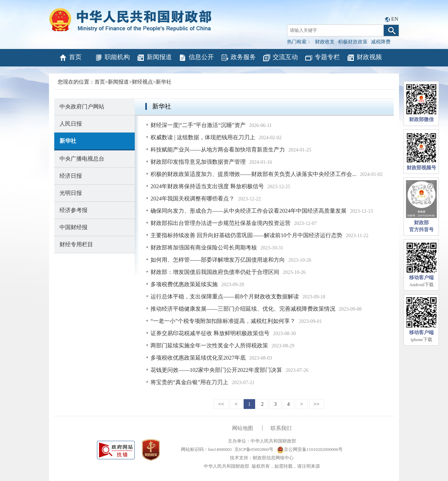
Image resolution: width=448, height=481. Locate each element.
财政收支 (325, 42)
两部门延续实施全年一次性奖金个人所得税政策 (209, 345)
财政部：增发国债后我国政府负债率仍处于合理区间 (215, 272)
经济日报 (71, 176)
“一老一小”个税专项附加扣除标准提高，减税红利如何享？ (223, 321)
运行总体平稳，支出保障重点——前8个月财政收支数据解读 (225, 296)
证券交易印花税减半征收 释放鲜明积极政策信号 (210, 333)
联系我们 (281, 428)
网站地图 (243, 428)
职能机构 (112, 58)
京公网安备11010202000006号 (310, 449)
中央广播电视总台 (82, 159)
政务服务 (238, 58)
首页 (70, 58)
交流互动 (280, 58)
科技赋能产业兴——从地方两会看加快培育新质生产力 (218, 150)
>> (317, 404)
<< (221, 404)
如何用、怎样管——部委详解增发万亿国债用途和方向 (218, 260)
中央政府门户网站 (82, 107)
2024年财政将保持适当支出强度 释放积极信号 (207, 186)
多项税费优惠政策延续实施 (184, 284)
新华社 (164, 82)
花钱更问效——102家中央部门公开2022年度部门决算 (216, 370)
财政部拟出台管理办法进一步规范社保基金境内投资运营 (220, 223)
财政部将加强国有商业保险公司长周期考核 (204, 247)
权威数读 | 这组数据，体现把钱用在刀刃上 (203, 137)
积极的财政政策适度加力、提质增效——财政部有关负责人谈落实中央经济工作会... (253, 174)
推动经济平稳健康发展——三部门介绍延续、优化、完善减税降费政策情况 (243, 309)
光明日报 (71, 193)
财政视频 (364, 58)
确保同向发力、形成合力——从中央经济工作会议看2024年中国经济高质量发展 (248, 211)
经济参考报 (73, 210)
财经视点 (142, 82)
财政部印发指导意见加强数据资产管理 (198, 162)
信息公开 (196, 58)
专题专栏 (322, 58)
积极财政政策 (353, 42)
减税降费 (381, 42)
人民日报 (71, 124)
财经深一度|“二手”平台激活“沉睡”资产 (198, 125)
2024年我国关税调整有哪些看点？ (192, 199)
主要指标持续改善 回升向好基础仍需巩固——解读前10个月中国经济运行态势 (246, 235)
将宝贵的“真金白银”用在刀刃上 (189, 382)
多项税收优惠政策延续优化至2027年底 (198, 358)
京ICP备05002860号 (254, 449)
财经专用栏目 (76, 244)
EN (395, 19)
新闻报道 (154, 58)
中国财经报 (73, 227)
